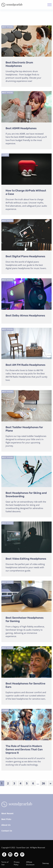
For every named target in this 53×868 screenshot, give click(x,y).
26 (43, 783)
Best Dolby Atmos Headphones (25, 316)
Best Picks (7, 27)
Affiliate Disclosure (30, 863)
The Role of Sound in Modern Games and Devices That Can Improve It (24, 749)
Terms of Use (5, 863)
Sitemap (46, 863)
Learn (5, 155)
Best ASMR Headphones (21, 128)
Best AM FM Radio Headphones (25, 365)
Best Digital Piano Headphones (25, 256)
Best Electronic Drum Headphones (19, 64)
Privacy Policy (17, 863)
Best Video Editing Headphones (26, 559)
